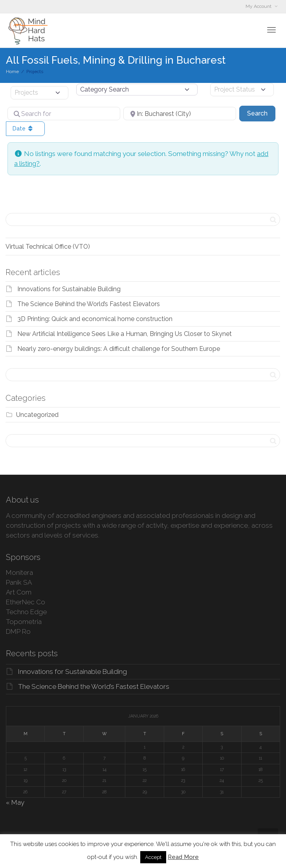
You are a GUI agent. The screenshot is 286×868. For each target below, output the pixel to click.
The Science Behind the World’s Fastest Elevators (89, 304)
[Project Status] (242, 90)
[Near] (180, 114)
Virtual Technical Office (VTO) (48, 247)
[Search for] (64, 114)
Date (23, 128)
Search (261, 113)
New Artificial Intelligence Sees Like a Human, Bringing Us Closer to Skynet (125, 334)
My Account (259, 6)
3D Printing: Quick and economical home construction (95, 319)
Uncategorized (37, 415)
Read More (183, 857)
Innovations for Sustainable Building (69, 289)
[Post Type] (39, 93)
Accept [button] (153, 857)
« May (15, 802)
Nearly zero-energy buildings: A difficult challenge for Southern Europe (119, 349)
